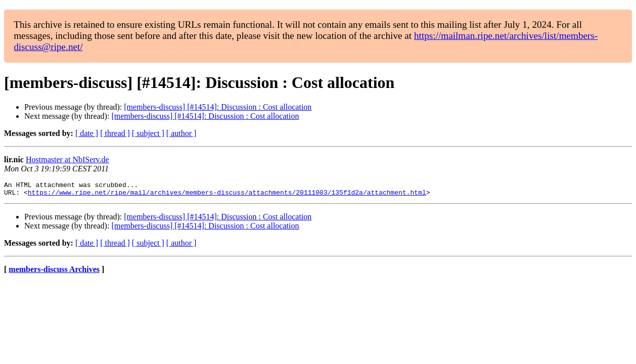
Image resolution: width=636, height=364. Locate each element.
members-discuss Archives (54, 272)
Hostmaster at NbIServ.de (67, 160)
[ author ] (181, 133)
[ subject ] (148, 133)
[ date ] (87, 133)
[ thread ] (115, 133)
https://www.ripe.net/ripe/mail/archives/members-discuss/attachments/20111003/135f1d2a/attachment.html (227, 195)
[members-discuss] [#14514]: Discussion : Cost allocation (218, 107)
